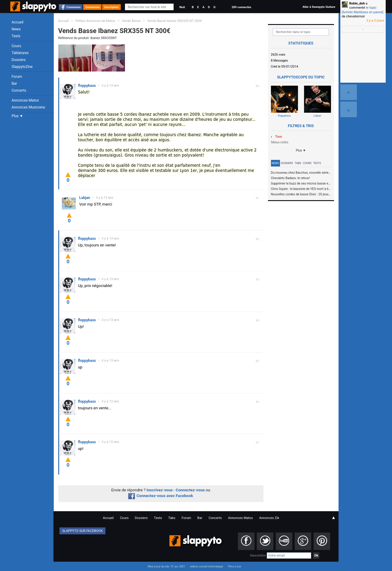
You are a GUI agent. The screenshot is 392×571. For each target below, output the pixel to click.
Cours (17, 46)
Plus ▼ (17, 116)
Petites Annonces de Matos (95, 21)
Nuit (182, 7)
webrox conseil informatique (207, 566)
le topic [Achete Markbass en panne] (363, 10)
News (16, 29)
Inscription (111, 7)
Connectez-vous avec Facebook (161, 496)
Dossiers (19, 60)
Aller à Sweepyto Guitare (319, 7)
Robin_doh (357, 3)
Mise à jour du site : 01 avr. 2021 (166, 566)
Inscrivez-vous (160, 490)
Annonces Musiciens (29, 107)
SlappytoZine (22, 67)
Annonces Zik (269, 518)
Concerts (19, 90)
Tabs (298, 163)
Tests (16, 36)
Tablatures (20, 53)
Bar (14, 84)
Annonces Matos (25, 100)
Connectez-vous (190, 490)
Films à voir (235, 566)
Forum (17, 77)
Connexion (73, 7)
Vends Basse (131, 21)
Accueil (18, 22)
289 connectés (241, 7)
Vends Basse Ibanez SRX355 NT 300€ (175, 21)
